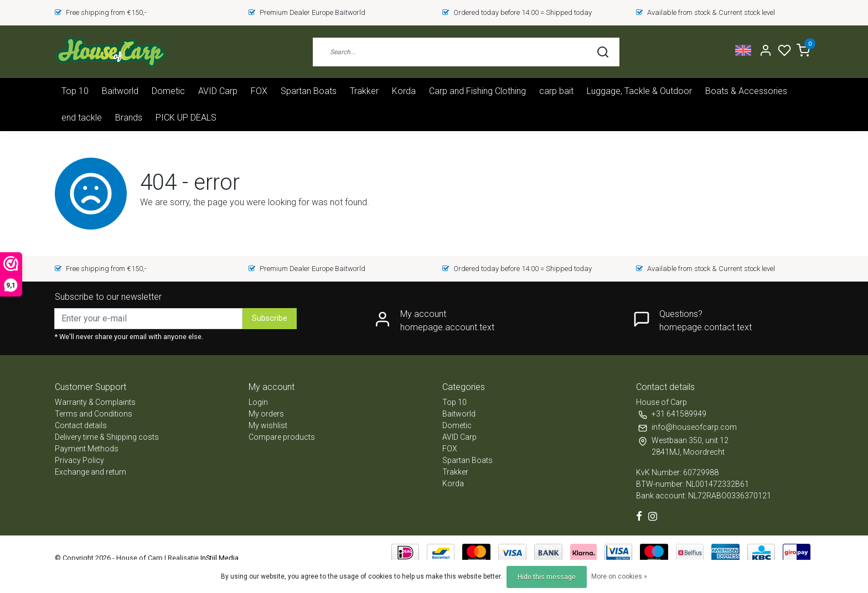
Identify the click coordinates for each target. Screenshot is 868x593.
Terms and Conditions (94, 414)
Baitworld (120, 91)
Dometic (168, 91)
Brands (129, 118)
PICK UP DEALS (186, 118)
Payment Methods (87, 449)
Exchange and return (91, 472)
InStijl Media (219, 558)
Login (258, 402)
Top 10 (75, 91)
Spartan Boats (309, 91)
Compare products (282, 437)
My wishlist (268, 425)
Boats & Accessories (746, 91)
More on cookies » (619, 576)
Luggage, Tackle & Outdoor (639, 91)
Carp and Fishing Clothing (477, 91)
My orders (266, 414)
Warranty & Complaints (95, 402)
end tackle (82, 118)
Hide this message (547, 577)
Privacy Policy (79, 460)
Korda (404, 91)
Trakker (364, 91)
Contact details (81, 425)
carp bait (556, 91)
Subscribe (270, 318)
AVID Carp (218, 91)
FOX (259, 91)
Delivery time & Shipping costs (107, 437)
